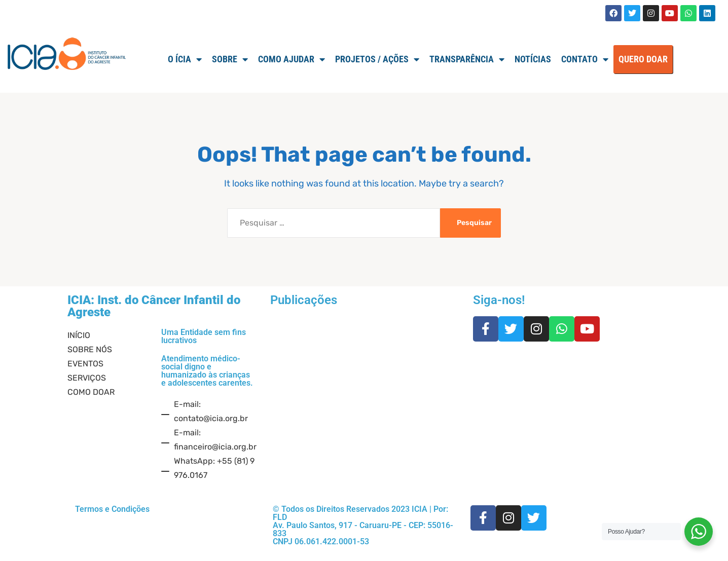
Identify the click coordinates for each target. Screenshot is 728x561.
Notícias (533, 59)
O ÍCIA (185, 59)
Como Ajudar (292, 59)
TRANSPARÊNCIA (467, 59)
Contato (585, 59)
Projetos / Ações (377, 59)
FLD (280, 517)
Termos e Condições (112, 509)
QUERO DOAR (643, 59)
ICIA (420, 509)
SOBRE (230, 59)
